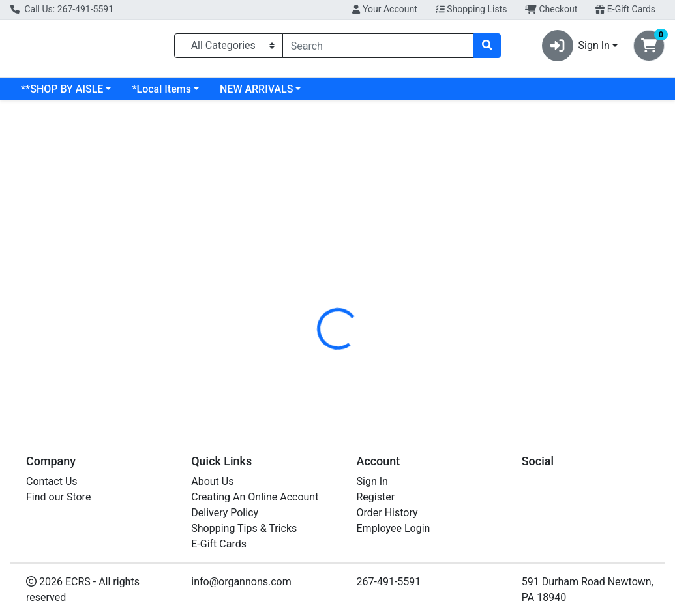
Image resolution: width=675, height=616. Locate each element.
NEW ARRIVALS (362, 94)
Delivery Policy (225, 513)
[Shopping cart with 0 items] (649, 48)
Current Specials (59, 94)
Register (376, 497)
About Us (212, 481)
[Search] (379, 48)
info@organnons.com (241, 582)
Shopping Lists (472, 9)
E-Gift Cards (625, 9)
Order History (387, 513)
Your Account (384, 9)
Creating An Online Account (255, 497)
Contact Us (52, 481)
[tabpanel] (478, 350)
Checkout (551, 9)
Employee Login (394, 528)
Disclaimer (375, 273)
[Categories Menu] (229, 48)
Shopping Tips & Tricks (244, 528)
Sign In (372, 481)
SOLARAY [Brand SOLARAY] (433, 352)
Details (316, 273)
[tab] (316, 273)
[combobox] (379, 48)
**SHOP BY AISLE (168, 94)
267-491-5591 (389, 582)
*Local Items (267, 94)
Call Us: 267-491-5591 (62, 9)
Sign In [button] (576, 48)
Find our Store (58, 497)
